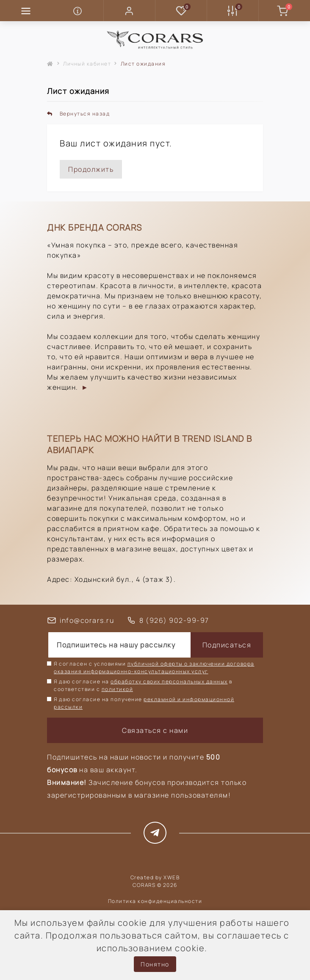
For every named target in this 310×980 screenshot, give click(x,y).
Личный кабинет (87, 64)
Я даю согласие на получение (144, 703)
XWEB (172, 877)
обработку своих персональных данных (169, 681)
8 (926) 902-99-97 (174, 620)
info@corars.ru (87, 620)
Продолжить (91, 169)
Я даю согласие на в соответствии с (143, 685)
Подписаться (227, 645)
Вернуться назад (78, 114)
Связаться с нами (155, 730)
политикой (118, 689)
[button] (129, 11)
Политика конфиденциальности (155, 901)
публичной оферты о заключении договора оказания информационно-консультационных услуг (154, 668)
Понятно (155, 964)
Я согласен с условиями (154, 668)
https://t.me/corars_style (155, 833)
